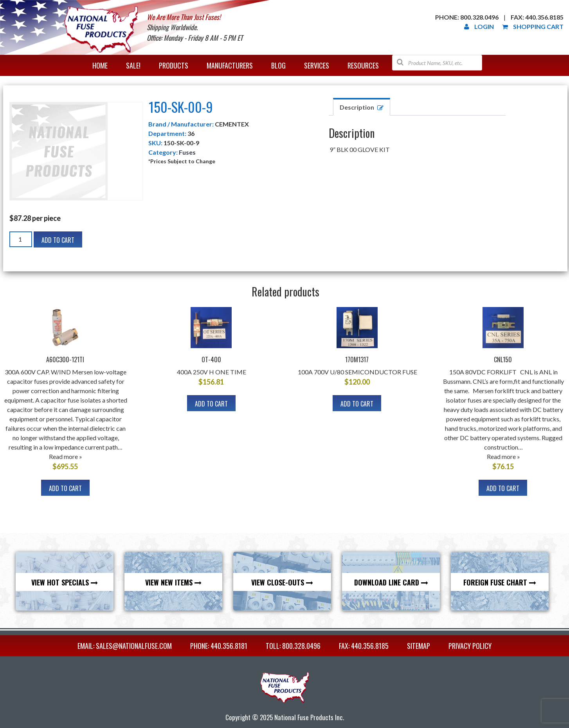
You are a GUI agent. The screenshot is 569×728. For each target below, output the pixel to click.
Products (174, 65)
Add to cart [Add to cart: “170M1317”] (357, 404)
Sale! (133, 65)
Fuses (187, 152)
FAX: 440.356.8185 (364, 646)
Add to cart (58, 240)
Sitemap (419, 646)
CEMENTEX (232, 124)
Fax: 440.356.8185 (537, 17)
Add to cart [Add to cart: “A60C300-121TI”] (65, 488)
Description (357, 107)
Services (317, 65)
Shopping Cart (533, 26)
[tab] (362, 107)
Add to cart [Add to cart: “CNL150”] (503, 488)
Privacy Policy (470, 646)
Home (100, 65)
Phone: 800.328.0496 (467, 17)
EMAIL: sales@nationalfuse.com (125, 646)
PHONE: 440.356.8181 (219, 646)
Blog (278, 65)
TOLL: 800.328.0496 (293, 646)
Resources (363, 65)
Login (479, 26)
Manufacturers (230, 65)
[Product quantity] (21, 239)
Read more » (66, 456)
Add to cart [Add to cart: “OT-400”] (211, 404)
